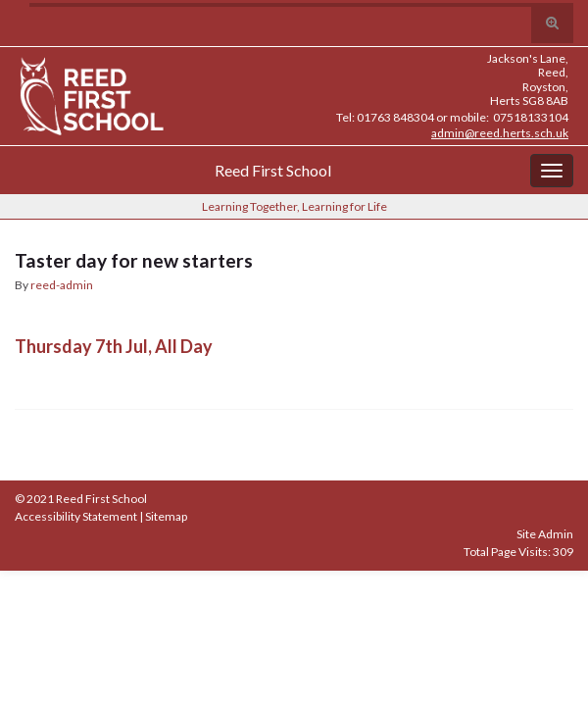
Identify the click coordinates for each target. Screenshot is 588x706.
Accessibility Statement (76, 516)
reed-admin (62, 285)
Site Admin (545, 534)
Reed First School (273, 170)
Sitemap (166, 516)
